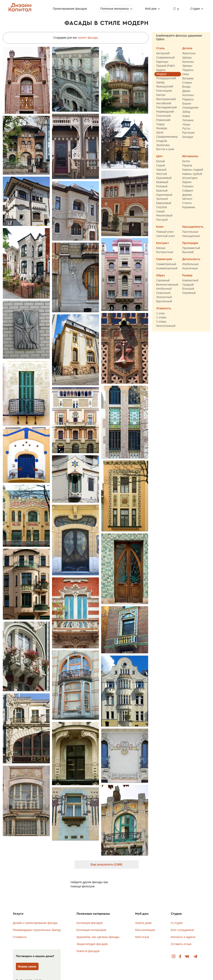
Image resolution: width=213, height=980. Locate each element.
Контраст (163, 243)
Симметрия (164, 259)
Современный (165, 57)
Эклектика (163, 145)
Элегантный (164, 297)
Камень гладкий (193, 170)
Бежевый (162, 182)
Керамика (189, 207)
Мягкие (161, 248)
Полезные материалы (115, 9)
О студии (177, 923)
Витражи (188, 78)
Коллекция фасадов (90, 923)
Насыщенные (191, 236)
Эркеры (187, 66)
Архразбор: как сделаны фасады (98, 937)
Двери (186, 91)
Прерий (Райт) (166, 66)
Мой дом (151, 9)
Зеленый (162, 199)
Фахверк (162, 128)
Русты (186, 129)
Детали (187, 48)
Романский (163, 120)
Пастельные (190, 232)
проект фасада (88, 38)
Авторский (163, 53)
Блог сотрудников (182, 930)
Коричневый (164, 195)
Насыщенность (193, 227)
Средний (188, 285)
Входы (187, 87)
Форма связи (27, 967)
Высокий (188, 252)
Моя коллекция (145, 930)
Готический (163, 116)
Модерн (162, 74)
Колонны (188, 95)
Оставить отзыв (181, 944)
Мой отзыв (142, 937)
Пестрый (162, 220)
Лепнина (188, 120)
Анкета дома (143, 923)
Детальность (191, 259)
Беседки (188, 137)
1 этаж (160, 313)
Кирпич (187, 182)
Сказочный (163, 293)
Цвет (159, 156)
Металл (187, 199)
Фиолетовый (164, 216)
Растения (188, 133)
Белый (161, 161)
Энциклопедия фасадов (92, 944)
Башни (187, 104)
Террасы (188, 70)
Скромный (163, 280)
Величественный (167, 285)
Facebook (180, 957)
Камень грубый (192, 174)
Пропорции (190, 243)
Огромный (189, 293)
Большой (188, 289)
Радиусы (188, 99)
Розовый (162, 186)
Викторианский (166, 99)
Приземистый (191, 248)
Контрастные (165, 252)
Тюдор (160, 124)
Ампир (160, 82)
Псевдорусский (166, 78)
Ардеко (161, 70)
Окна (186, 74)
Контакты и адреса (183, 937)
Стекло (187, 203)
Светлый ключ (166, 236)
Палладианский (166, 108)
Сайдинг (188, 191)
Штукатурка (190, 178)
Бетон (186, 161)
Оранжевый (164, 178)
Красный (162, 191)
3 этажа (161, 322)
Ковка (186, 116)
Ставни (187, 83)
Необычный (164, 289)
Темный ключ (165, 232)
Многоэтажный (166, 326)
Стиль (161, 48)
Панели (187, 165)
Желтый (162, 174)
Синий (160, 211)
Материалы (190, 156)
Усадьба (162, 141)
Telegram (195, 957)
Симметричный (166, 264)
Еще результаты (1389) (106, 864)
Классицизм (164, 91)
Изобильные (190, 264)
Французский (165, 87)
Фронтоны (189, 53)
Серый (161, 165)
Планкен (188, 186)
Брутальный (164, 301)
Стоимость (20, 937)
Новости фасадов (88, 951)
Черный (161, 170)
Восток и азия (165, 149)
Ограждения (190, 108)
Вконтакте (187, 957)
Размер (187, 275)
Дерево (187, 195)
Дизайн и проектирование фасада (35, 923)
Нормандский (165, 112)
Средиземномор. (167, 137)
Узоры (186, 124)
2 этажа (161, 318)
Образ (161, 275)
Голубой (162, 207)
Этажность (164, 308)
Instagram (174, 957)
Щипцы (187, 57)
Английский (164, 103)
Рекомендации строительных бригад (37, 930)
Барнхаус (162, 62)
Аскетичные (190, 268)
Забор (186, 112)
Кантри (161, 95)
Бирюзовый (164, 203)
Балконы (188, 62)
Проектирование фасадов (70, 9)
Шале (160, 133)
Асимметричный (167, 268)
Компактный (190, 280)
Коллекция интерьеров (91, 930)
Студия (195, 9)
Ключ (160, 227)
